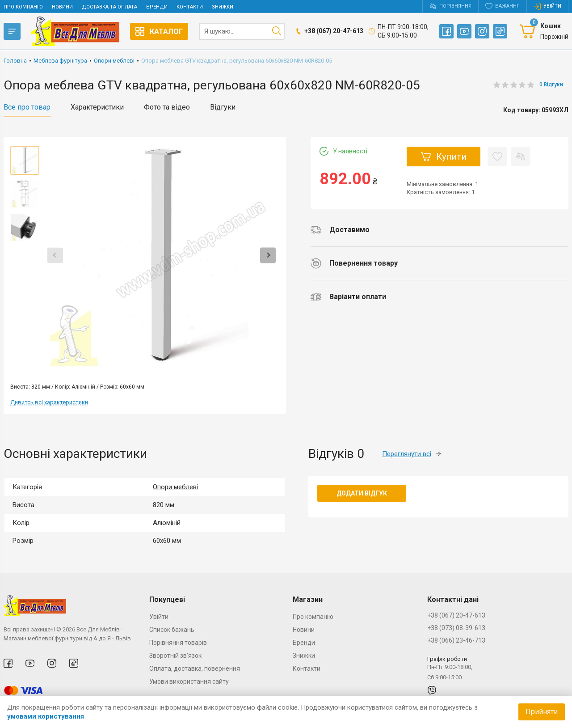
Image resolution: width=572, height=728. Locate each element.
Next (268, 255)
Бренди (157, 7)
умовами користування (46, 716)
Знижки (223, 7)
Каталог (159, 31)
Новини (62, 7)
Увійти (159, 617)
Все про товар (27, 107)
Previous (55, 255)
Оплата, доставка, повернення (195, 669)
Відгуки (223, 107)
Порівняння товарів (178, 643)
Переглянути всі (412, 454)
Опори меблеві (175, 487)
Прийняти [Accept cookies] (542, 712)
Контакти (190, 7)
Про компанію (23, 7)
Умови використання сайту (189, 681)
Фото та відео (167, 107)
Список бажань (172, 630)
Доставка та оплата (109, 7)
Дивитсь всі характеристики (49, 402)
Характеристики (97, 107)
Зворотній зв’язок (175, 656)
